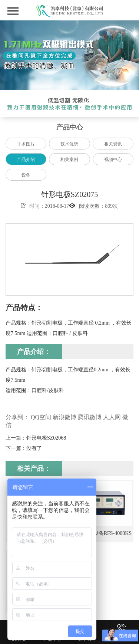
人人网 (112, 417)
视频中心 (113, 160)
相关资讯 (113, 144)
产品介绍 (26, 160)
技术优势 (69, 144)
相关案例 (69, 160)
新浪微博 (64, 417)
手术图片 (26, 144)
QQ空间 (41, 417)
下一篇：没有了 (24, 448)
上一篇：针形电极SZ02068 (36, 438)
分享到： (17, 417)
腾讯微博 (90, 417)
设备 (26, 175)
